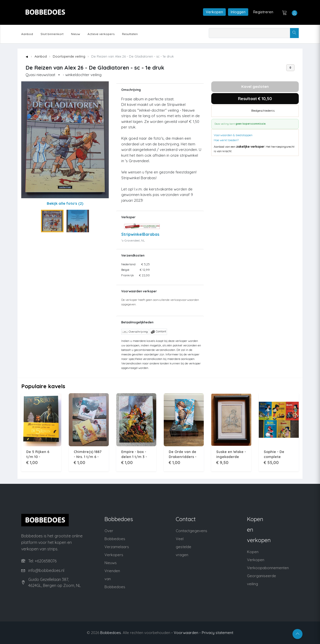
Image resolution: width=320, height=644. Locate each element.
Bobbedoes (111, 633)
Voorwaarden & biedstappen (233, 135)
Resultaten (130, 34)
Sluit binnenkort (52, 34)
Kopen (253, 552)
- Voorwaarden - (186, 633)
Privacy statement (217, 633)
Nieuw (75, 34)
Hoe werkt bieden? (226, 140)
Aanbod (27, 34)
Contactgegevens (191, 531)
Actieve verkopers (101, 34)
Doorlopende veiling (69, 56)
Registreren (263, 12)
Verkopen (214, 12)
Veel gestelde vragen (183, 547)
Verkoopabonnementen (268, 568)
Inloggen (238, 12)
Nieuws (111, 563)
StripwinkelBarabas (140, 234)
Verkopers (114, 555)
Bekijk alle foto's (65, 203)
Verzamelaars (117, 547)
